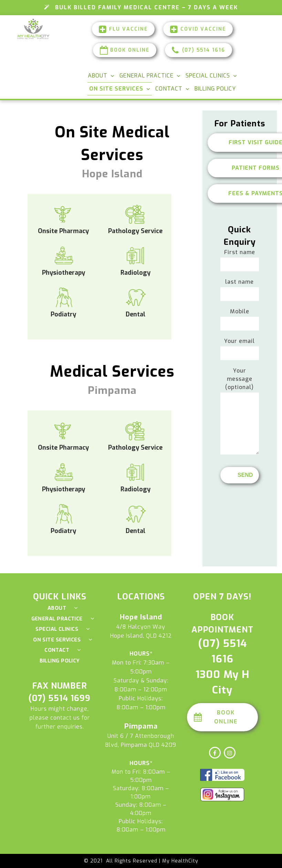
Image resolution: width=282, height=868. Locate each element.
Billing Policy (215, 89)
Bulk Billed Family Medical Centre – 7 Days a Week (141, 7)
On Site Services (116, 89)
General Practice (147, 76)
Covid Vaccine (198, 29)
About (98, 76)
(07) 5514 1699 (60, 698)
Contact (169, 89)
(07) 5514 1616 (199, 50)
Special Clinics (208, 76)
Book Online (125, 50)
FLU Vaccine (123, 29)
